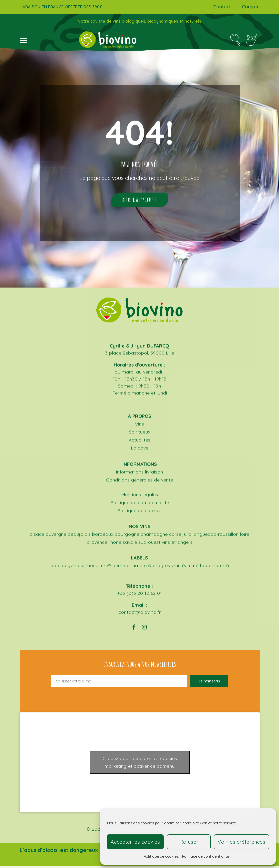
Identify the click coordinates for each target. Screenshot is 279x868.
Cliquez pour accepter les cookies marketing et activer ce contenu (140, 764)
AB (53, 567)
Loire (245, 536)
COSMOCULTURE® (94, 567)
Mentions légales (140, 496)
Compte (251, 7)
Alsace (37, 536)
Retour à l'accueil (139, 201)
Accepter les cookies (135, 842)
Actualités (139, 442)
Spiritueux (140, 434)
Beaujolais (79, 536)
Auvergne (56, 536)
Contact (222, 7)
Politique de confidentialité (205, 856)
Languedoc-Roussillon (216, 536)
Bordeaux (103, 536)
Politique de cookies (161, 856)
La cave (140, 450)
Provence (97, 544)
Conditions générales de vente (139, 482)
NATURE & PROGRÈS (151, 567)
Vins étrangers (177, 544)
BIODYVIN (67, 567)
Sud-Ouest (149, 544)
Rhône (115, 544)
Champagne (154, 536)
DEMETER (122, 567)
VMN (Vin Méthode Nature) (200, 567)
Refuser (189, 842)
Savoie (130, 544)
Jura (187, 536)
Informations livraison (139, 474)
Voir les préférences (241, 842)
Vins (139, 427)
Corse (175, 536)
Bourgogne (127, 536)
